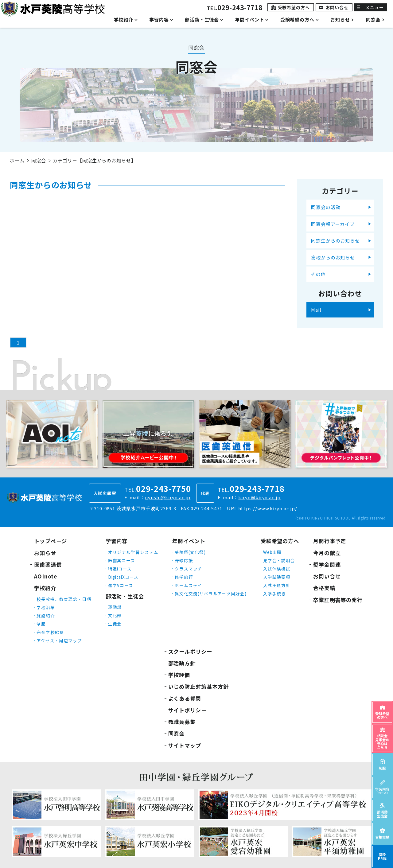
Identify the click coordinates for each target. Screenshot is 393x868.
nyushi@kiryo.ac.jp (168, 497)
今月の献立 (327, 553)
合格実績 (324, 588)
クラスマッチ (188, 569)
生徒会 (115, 624)
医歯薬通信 (48, 564)
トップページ (51, 541)
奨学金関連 (327, 564)
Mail (316, 310)
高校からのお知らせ (333, 257)
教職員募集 (182, 722)
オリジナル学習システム (133, 552)
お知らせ (45, 553)
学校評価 (179, 675)
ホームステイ (188, 585)
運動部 (115, 607)
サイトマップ (185, 745)
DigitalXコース (123, 577)
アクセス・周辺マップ (59, 640)
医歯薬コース (122, 560)
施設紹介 (46, 616)
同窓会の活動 (326, 207)
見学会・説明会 (279, 560)
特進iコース (120, 569)
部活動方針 (182, 663)
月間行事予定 (330, 541)
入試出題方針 (277, 585)
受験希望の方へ (294, 7)
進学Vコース (121, 585)
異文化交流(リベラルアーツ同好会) (210, 594)
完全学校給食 (50, 632)
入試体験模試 (277, 569)
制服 (41, 624)
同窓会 (39, 160)
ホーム (17, 160)
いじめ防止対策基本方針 (198, 686)
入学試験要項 (277, 577)
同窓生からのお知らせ (335, 241)
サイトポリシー (187, 710)
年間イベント (189, 541)
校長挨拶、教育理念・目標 (64, 599)
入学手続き (275, 594)
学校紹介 (45, 588)
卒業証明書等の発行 (338, 600)
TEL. (235, 8)
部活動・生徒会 (125, 596)
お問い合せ (337, 7)
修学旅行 (184, 577)
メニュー (375, 7)
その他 (318, 274)
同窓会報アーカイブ (333, 224)
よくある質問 (185, 698)
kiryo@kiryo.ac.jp (259, 497)
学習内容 (117, 541)
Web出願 (272, 552)
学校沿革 (46, 607)
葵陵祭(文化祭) (190, 552)
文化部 (115, 615)
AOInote (46, 576)
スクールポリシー (190, 651)
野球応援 (184, 560)
